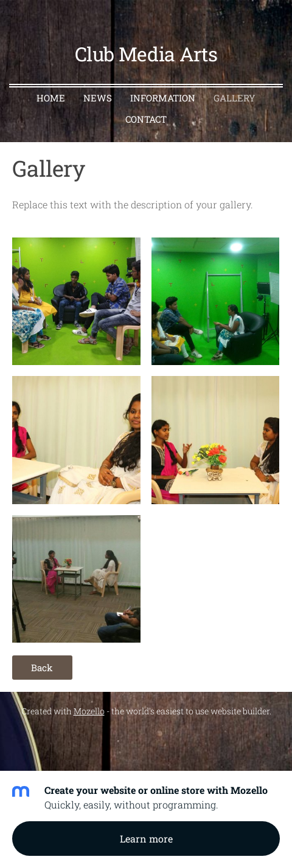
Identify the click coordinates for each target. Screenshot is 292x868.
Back (42, 668)
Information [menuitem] (163, 98)
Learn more (146, 839)
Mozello (89, 711)
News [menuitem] (98, 98)
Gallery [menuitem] (235, 98)
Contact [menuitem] (146, 119)
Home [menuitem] (51, 98)
